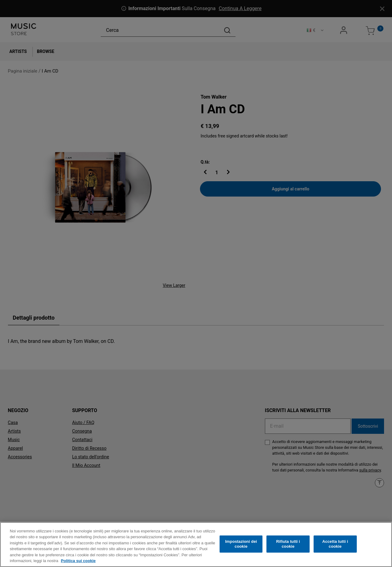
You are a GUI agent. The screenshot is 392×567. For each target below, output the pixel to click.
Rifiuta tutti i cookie (288, 546)
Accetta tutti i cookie (335, 546)
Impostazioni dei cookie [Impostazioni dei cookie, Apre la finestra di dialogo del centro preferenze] (241, 546)
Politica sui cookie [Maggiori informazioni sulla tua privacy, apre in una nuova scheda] (78, 563)
